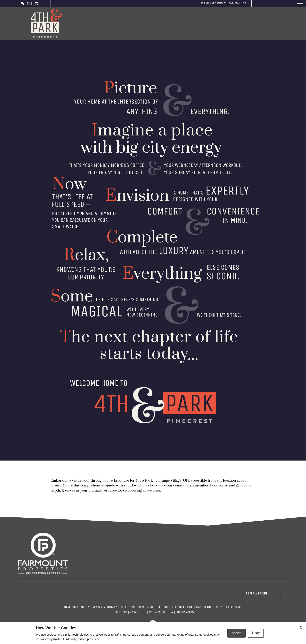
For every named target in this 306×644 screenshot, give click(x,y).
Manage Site (138, 612)
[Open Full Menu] (300, 3)
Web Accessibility (161, 612)
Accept (237, 633)
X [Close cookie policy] (301, 628)
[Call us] (44, 3)
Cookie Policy (185, 612)
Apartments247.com (110, 607)
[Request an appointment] (37, 3)
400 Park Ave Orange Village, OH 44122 (222, 3)
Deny (256, 633)
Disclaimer (120, 612)
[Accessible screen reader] (22, 3)
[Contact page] (29, 3)
